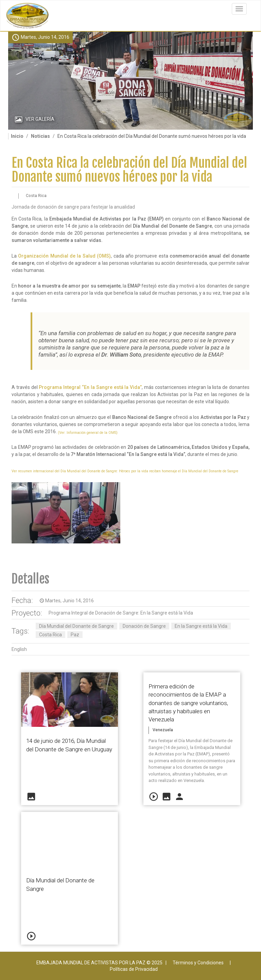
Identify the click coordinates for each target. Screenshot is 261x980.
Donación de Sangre (144, 626)
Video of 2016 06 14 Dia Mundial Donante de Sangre (69, 839)
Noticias (40, 136)
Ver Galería (40, 119)
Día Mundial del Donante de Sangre (76, 626)
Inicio (17, 136)
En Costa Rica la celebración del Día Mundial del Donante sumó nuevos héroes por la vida (129, 170)
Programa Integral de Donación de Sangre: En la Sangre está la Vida (121, 613)
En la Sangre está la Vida (201, 626)
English (19, 649)
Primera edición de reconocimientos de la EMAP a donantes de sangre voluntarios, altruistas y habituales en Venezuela (188, 703)
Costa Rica (50, 635)
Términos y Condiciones (198, 963)
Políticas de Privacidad (134, 969)
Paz (75, 635)
